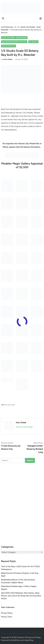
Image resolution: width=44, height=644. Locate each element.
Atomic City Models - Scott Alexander (14, 38)
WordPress (16, 640)
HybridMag (29, 640)
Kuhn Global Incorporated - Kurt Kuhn (14, 42)
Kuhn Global (8, 59)
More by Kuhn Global (24, 427)
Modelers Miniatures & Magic (29, 637)
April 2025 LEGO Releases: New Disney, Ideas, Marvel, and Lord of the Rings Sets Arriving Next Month (21, 596)
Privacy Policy (7, 613)
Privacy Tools (6, 617)
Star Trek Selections (9, 46)
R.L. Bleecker (33, 42)
